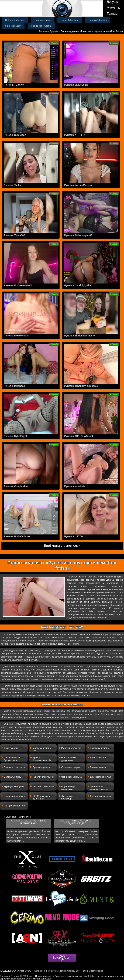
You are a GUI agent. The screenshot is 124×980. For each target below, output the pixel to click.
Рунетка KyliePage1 (15, 436)
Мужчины (114, 8)
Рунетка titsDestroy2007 (18, 285)
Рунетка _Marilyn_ (15, 85)
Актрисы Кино (41, 971)
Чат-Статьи (26, 971)
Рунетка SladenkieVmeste (80, 336)
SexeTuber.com (13, 26)
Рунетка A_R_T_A (75, 135)
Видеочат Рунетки (49, 31)
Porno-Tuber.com (70, 20)
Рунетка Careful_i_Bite (78, 285)
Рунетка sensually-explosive (81, 386)
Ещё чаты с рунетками (62, 545)
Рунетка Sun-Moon (15, 135)
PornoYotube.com (98, 20)
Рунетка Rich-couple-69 (78, 235)
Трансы (112, 14)
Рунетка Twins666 (14, 235)
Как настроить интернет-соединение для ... (76, 822)
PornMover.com (43, 20)
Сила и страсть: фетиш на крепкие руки (28, 822)
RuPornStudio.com (15, 20)
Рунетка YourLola (75, 486)
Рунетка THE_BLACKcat (79, 436)
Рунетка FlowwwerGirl (17, 336)
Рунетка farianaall (14, 386)
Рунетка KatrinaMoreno (78, 185)
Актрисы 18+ (73, 971)
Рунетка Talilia (12, 185)
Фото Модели (58, 971)
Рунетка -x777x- (74, 536)
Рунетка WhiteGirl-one (17, 536)
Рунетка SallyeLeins (76, 85)
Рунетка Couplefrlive (16, 486)
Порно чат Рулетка (41, 26)
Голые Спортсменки (92, 971)
